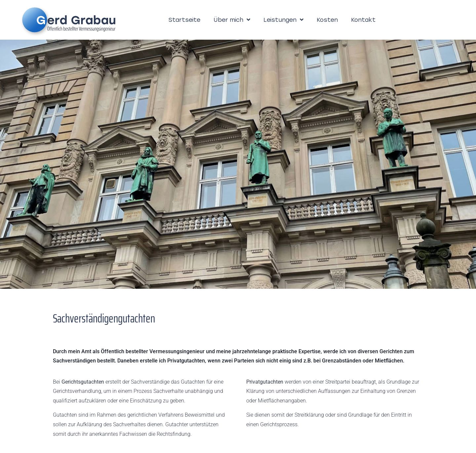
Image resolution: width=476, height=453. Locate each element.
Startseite (184, 20)
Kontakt (363, 20)
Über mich (232, 20)
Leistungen (283, 20)
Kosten (327, 20)
